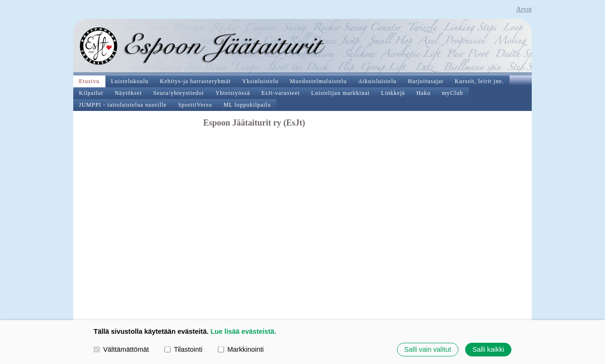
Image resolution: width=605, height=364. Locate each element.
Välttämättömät (121, 349)
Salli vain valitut (428, 349)
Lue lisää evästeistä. (243, 331)
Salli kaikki (488, 349)
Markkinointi (241, 349)
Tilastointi (183, 349)
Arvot (524, 9)
